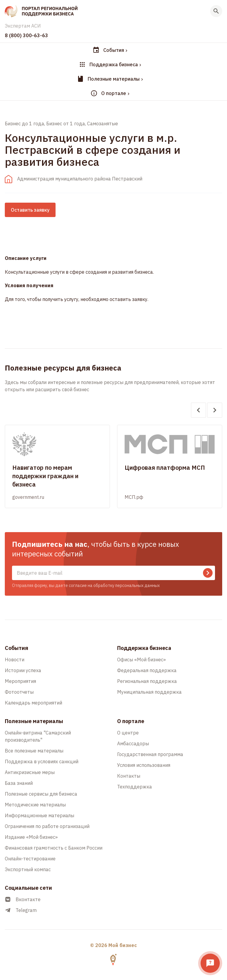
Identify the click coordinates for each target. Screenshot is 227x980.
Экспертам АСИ (23, 26)
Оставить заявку (30, 210)
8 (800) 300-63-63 (26, 35)
